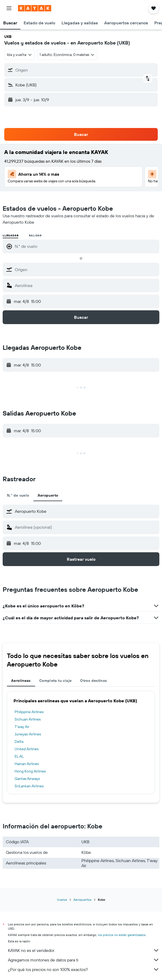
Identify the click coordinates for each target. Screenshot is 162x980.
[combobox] (19, 55)
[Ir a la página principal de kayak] (35, 8)
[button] (9, 8)
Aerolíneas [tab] (21, 681)
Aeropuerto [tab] (48, 495)
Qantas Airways (27, 779)
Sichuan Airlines (28, 719)
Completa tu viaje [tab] (55, 681)
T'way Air (22, 727)
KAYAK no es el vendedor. (84, 950)
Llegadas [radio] (10, 235)
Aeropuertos (82, 900)
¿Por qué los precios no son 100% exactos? (84, 969)
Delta (19, 741)
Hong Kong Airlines (30, 771)
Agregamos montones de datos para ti (84, 960)
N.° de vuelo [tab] (18, 495)
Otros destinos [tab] (93, 681)
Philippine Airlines (29, 712)
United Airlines (27, 749)
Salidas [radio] (35, 235)
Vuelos (62, 900)
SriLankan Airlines (29, 786)
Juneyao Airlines (28, 734)
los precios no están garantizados (122, 935)
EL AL (19, 756)
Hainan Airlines (27, 764)
